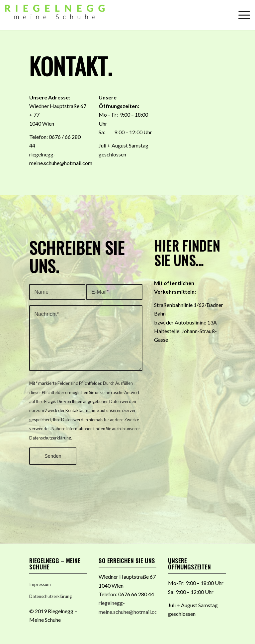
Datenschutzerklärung (50, 438)
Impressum (40, 584)
